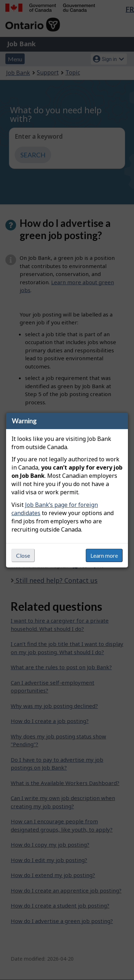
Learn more (104, 555)
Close (23, 555)
